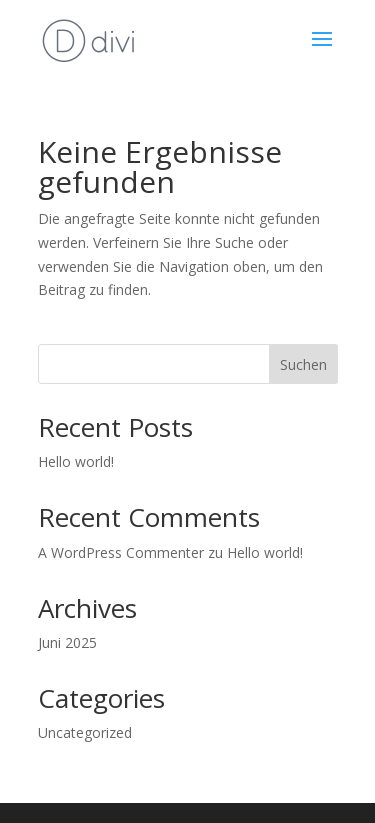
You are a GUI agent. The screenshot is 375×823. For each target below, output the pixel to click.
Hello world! (76, 461)
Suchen (303, 364)
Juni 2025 (67, 642)
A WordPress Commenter (121, 552)
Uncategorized (85, 732)
